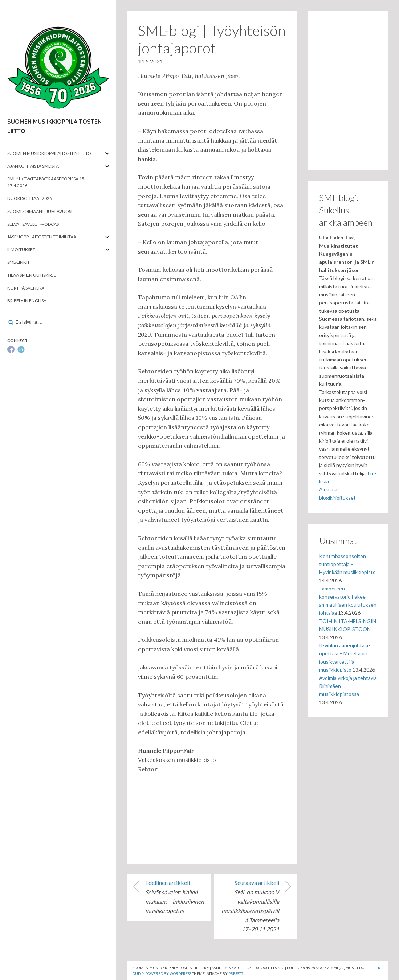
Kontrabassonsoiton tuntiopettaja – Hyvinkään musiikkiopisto (347, 564)
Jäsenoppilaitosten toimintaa (42, 237)
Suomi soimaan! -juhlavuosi (40, 211)
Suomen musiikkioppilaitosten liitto (49, 153)
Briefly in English (27, 301)
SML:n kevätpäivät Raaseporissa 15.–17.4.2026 (47, 182)
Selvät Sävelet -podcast (34, 224)
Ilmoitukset (21, 249)
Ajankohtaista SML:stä (33, 166)
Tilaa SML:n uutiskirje (32, 275)
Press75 (236, 973)
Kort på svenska (26, 288)
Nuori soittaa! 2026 (30, 198)
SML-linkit (19, 262)
